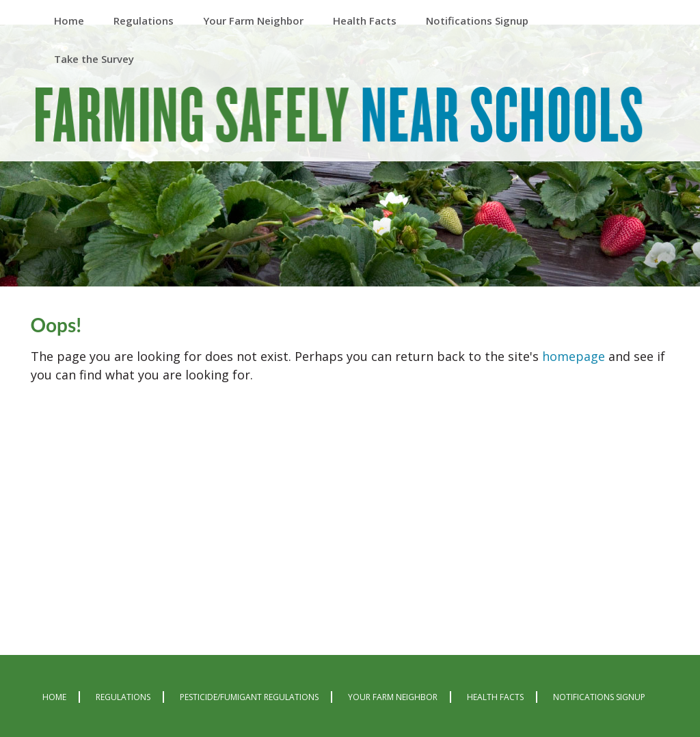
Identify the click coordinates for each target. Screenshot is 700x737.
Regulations (123, 697)
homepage (574, 356)
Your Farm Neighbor (393, 697)
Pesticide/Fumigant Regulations (249, 697)
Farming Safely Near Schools (339, 118)
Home (54, 697)
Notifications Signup (599, 697)
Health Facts (495, 697)
